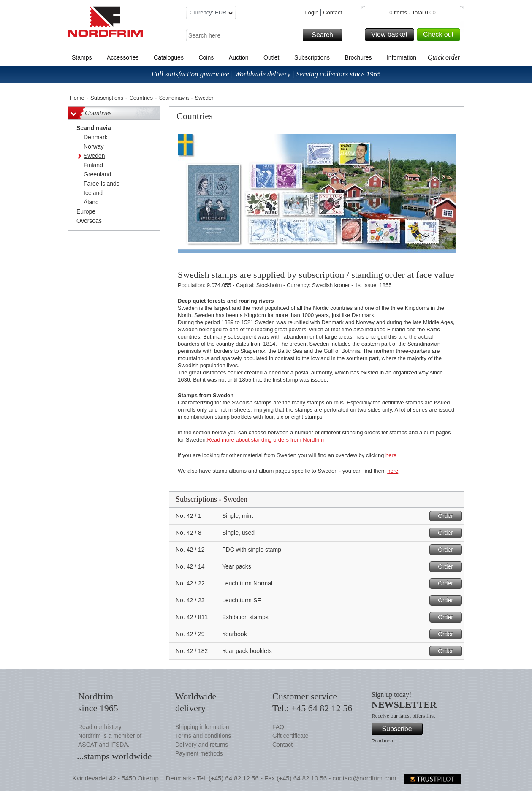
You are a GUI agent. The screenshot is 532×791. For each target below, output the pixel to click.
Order (449, 516)
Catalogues (169, 57)
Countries (141, 98)
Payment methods (199, 753)
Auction (239, 57)
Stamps (82, 57)
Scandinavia (174, 98)
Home (77, 98)
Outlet (271, 57)
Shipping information (202, 727)
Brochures (358, 57)
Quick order (444, 57)
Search (326, 35)
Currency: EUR (211, 14)
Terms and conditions (203, 736)
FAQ (278, 727)
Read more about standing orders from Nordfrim (265, 440)
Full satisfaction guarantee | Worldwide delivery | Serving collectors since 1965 (266, 74)
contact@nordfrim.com (364, 778)
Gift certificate (290, 736)
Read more (383, 741)
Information (402, 57)
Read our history (100, 727)
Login (312, 12)
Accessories (123, 57)
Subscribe (401, 729)
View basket (391, 35)
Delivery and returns (202, 745)
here (391, 455)
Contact (332, 12)
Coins (206, 57)
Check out (440, 35)
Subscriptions (312, 57)
